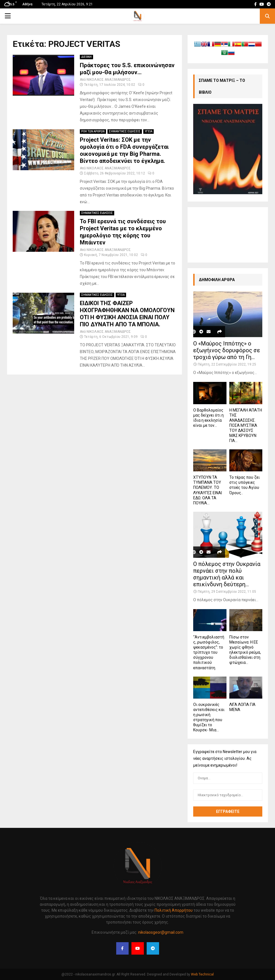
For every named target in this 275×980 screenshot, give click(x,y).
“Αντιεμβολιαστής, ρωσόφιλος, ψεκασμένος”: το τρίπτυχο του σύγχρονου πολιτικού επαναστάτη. (209, 652)
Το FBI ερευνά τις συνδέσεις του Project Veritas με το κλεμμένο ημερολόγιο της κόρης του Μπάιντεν (123, 232)
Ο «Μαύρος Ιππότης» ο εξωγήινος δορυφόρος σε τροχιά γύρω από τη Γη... (227, 350)
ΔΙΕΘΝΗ (86, 57)
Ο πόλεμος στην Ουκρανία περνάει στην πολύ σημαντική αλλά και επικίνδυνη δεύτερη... (227, 574)
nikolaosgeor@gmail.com (161, 932)
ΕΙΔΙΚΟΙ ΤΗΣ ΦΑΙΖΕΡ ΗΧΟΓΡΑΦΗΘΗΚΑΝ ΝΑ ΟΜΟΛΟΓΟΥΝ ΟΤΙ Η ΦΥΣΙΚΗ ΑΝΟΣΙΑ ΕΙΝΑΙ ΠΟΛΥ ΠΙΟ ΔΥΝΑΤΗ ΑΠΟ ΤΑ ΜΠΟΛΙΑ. (127, 314)
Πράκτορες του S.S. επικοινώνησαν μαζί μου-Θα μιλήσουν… (127, 69)
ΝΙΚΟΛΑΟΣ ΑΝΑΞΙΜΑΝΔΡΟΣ (109, 80)
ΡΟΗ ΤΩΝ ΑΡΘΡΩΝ (93, 131)
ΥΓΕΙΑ (148, 131)
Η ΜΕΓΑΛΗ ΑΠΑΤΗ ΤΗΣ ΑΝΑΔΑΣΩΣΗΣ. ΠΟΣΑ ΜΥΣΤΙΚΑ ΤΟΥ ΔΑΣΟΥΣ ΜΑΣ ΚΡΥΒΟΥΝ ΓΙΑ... (246, 425)
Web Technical (202, 974)
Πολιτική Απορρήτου (173, 910)
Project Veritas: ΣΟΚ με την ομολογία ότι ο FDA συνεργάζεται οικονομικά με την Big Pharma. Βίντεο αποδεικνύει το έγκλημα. (124, 150)
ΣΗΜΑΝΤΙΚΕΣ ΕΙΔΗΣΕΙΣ (125, 131)
